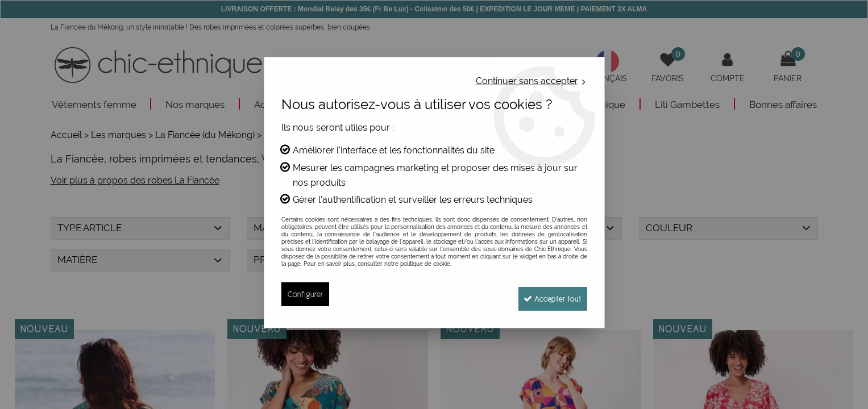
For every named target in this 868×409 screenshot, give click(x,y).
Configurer (306, 294)
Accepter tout (548, 294)
